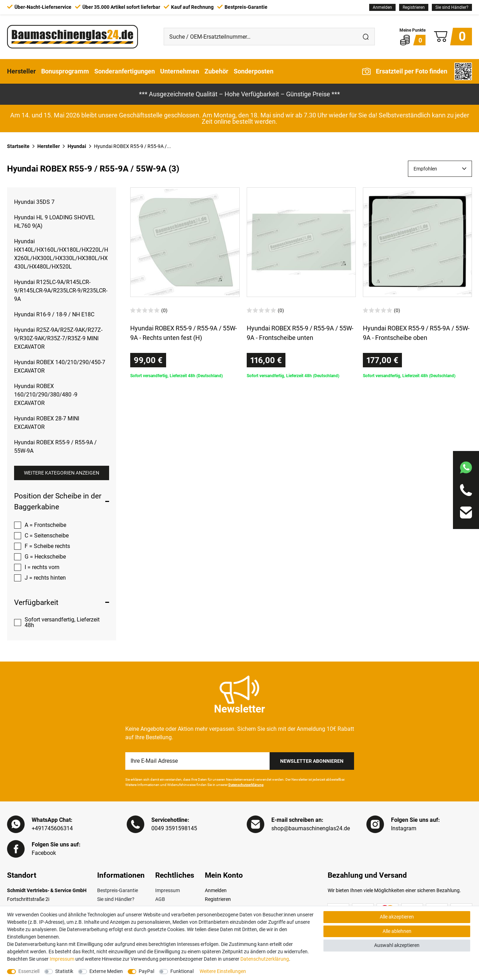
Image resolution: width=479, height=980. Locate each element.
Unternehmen (180, 71)
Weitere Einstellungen (223, 971)
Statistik (64, 971)
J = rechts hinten (45, 578)
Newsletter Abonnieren (312, 761)
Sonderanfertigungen (125, 71)
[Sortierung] (440, 169)
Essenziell (29, 971)
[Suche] (366, 37)
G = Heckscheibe (45, 557)
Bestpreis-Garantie (118, 890)
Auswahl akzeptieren (397, 945)
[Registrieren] (414, 7)
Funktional (182, 971)
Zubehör (216, 71)
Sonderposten (254, 71)
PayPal (146, 971)
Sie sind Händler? (452, 7)
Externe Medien (106, 971)
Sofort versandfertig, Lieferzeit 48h (62, 622)
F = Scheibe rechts (47, 546)
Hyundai (77, 146)
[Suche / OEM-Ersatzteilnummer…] (261, 37)
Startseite (18, 146)
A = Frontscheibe (45, 525)
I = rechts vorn (42, 567)
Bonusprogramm (65, 71)
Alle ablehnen (397, 931)
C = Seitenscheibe (47, 536)
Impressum (168, 890)
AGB (160, 899)
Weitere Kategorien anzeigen (62, 473)
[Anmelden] (382, 7)
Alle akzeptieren (397, 917)
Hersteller (21, 71)
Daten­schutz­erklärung (265, 959)
